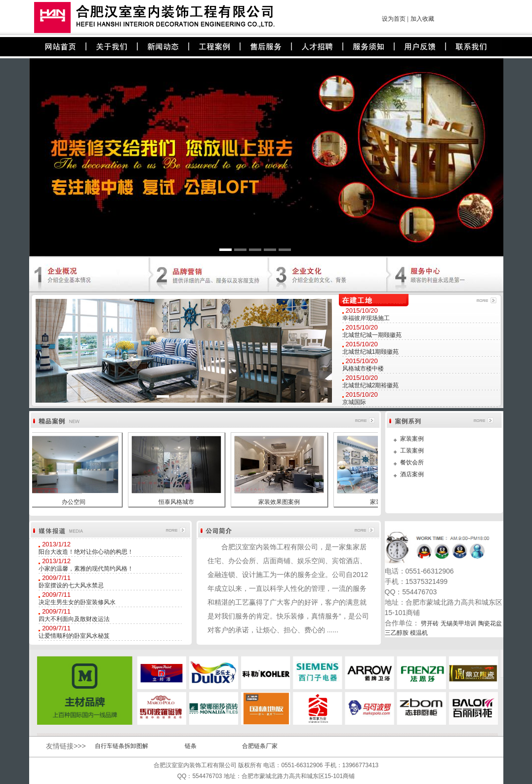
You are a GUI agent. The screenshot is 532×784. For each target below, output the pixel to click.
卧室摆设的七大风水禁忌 (71, 585)
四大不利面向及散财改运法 (74, 619)
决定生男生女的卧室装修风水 (77, 602)
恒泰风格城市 (176, 502)
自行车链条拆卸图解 (122, 746)
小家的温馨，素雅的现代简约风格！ (86, 569)
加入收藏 (422, 19)
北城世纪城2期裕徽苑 (371, 385)
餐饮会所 (412, 462)
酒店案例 (412, 474)
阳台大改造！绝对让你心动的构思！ (86, 552)
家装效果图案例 (279, 502)
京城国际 (354, 402)
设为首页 (394, 19)
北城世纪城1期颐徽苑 (371, 352)
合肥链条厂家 (260, 746)
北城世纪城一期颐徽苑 (372, 335)
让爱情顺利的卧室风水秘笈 (74, 636)
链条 (191, 746)
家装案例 (412, 439)
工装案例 (412, 451)
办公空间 (74, 502)
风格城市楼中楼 (363, 369)
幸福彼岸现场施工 (366, 318)
